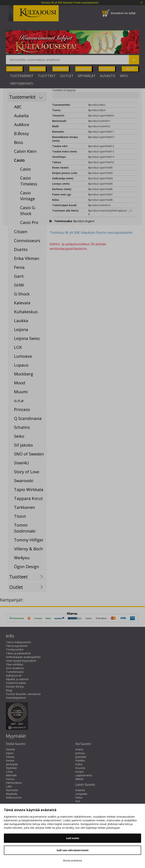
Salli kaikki (73, 838)
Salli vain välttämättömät (73, 850)
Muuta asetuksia (72, 860)
